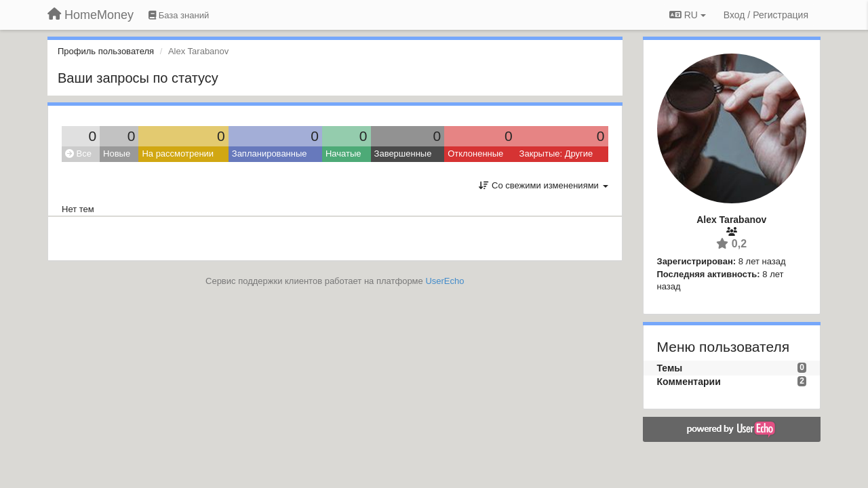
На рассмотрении (178, 154)
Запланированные (270, 154)
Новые (117, 154)
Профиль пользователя (106, 51)
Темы (670, 368)
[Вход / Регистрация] (766, 15)
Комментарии (689, 382)
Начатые (343, 154)
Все (78, 154)
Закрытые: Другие (556, 154)
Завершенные (403, 154)
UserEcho (445, 281)
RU (688, 15)
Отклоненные (475, 154)
